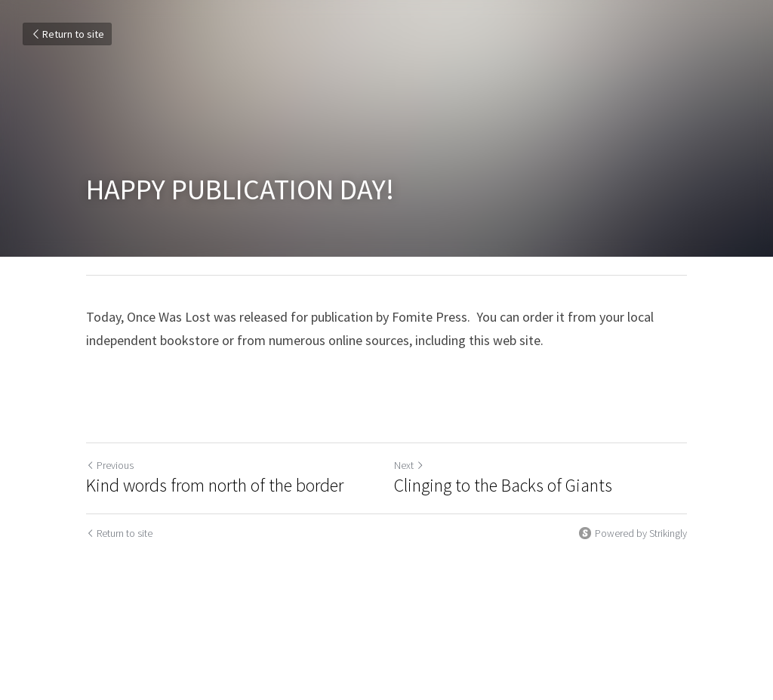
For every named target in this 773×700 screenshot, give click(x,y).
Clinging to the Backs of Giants (503, 486)
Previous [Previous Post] (110, 465)
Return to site (67, 34)
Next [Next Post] (409, 465)
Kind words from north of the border (215, 486)
